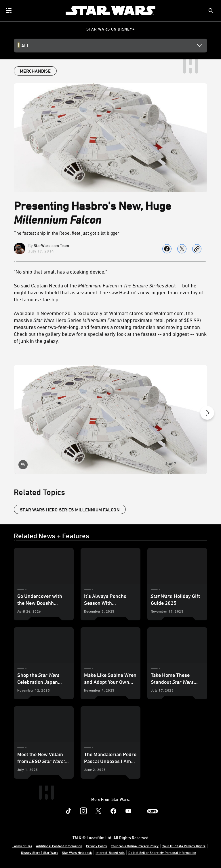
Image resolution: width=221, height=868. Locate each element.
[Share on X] (182, 249)
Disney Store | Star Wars (40, 852)
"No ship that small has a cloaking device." (60, 272)
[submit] (211, 11)
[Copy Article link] (197, 249)
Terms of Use (22, 846)
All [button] (25, 46)
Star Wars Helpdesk (77, 852)
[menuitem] (9, 10)
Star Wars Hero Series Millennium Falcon (70, 510)
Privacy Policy (97, 846)
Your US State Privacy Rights (184, 846)
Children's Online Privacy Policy (135, 846)
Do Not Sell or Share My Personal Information (162, 852)
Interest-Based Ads (110, 852)
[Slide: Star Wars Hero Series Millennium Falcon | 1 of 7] (110, 419)
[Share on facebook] (167, 249)
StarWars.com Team (51, 245)
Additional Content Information (59, 846)
